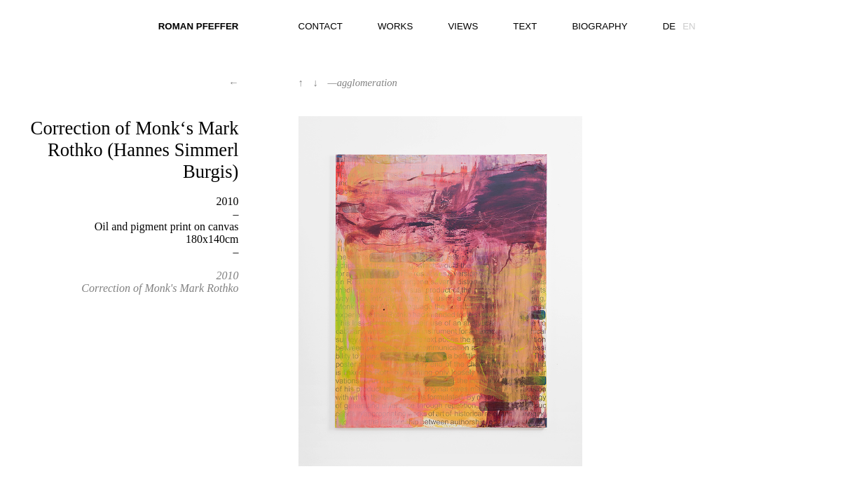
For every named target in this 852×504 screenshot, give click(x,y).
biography (599, 26)
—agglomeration (363, 83)
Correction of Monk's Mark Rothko (160, 288)
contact (321, 26)
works (395, 26)
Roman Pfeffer (199, 26)
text (525, 26)
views (463, 26)
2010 (227, 275)
